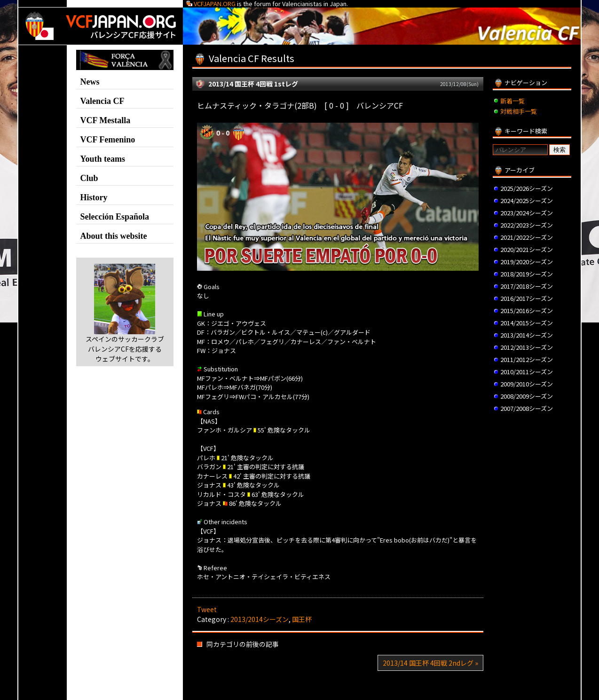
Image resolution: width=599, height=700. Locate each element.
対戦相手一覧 (519, 111)
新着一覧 (512, 101)
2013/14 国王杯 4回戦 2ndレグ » (430, 663)
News (90, 82)
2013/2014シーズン (260, 619)
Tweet (207, 609)
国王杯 (302, 619)
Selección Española (115, 217)
